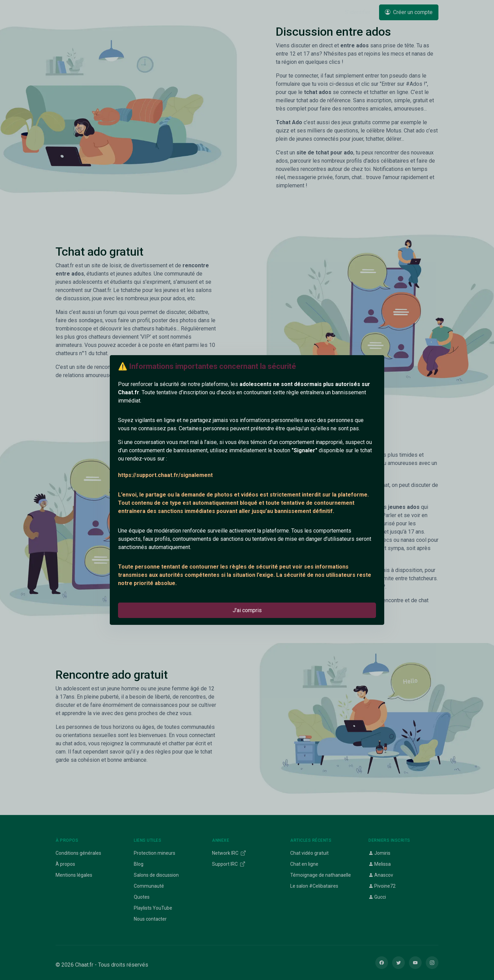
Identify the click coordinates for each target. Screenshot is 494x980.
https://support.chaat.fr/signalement (165, 475)
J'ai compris (247, 610)
